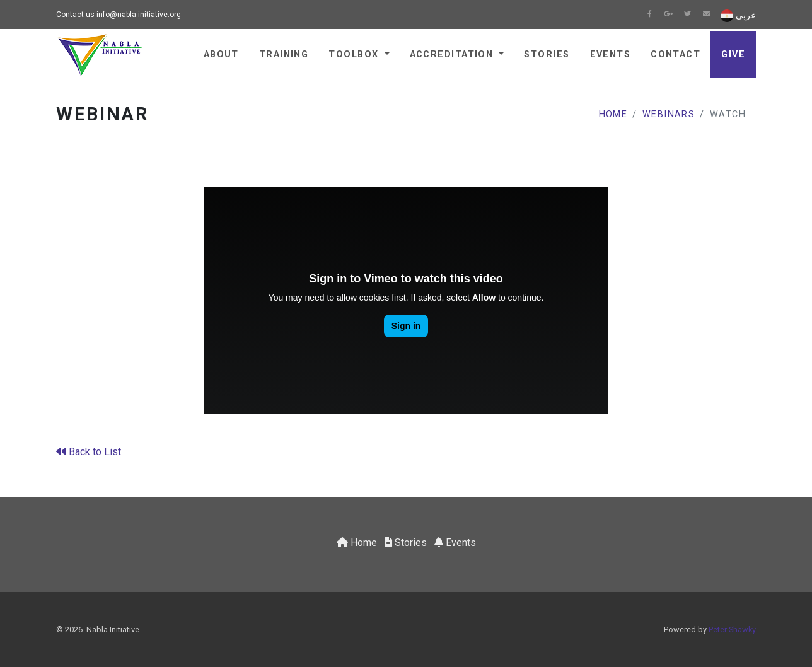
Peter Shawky (732, 629)
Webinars (669, 114)
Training (284, 55)
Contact (676, 55)
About (221, 55)
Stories (547, 55)
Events (611, 55)
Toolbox (355, 55)
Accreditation (453, 55)
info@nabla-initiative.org (139, 14)
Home (613, 114)
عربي (738, 16)
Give (733, 55)
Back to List (89, 452)
